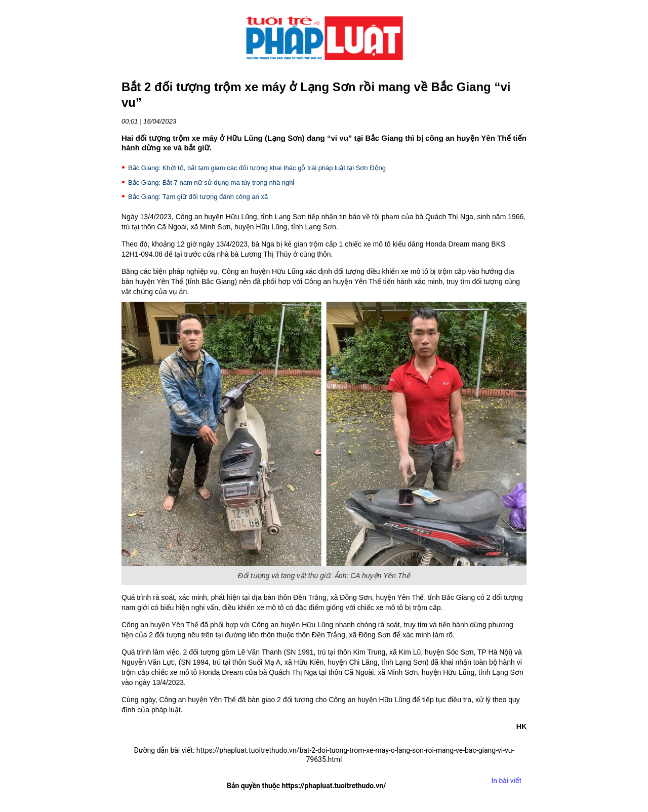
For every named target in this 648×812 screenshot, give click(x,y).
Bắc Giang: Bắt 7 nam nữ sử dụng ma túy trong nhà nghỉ (211, 182)
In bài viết (506, 781)
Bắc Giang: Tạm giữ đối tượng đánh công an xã (198, 197)
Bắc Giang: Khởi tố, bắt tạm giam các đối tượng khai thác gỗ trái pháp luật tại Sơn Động (257, 168)
